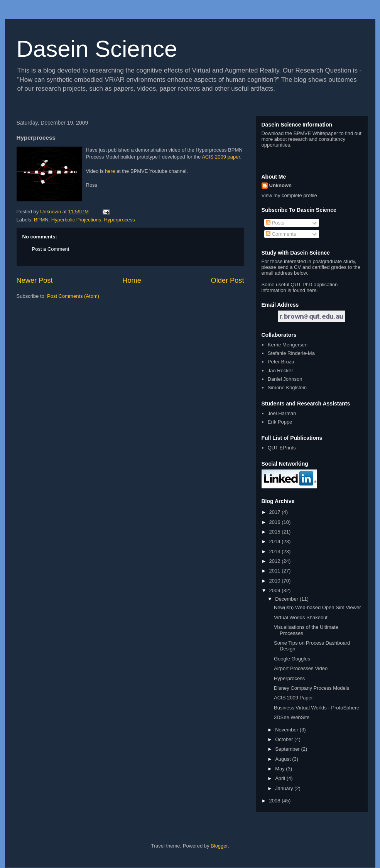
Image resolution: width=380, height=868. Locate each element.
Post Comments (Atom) (73, 296)
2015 (276, 532)
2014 (276, 541)
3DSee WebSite (292, 717)
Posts (275, 223)
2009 (276, 590)
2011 (276, 571)
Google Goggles (292, 659)
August (284, 759)
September (288, 749)
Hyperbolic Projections (76, 220)
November (287, 730)
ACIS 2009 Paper (293, 698)
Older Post (228, 280)
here (110, 171)
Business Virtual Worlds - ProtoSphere (317, 708)
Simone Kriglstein (287, 388)
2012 (276, 561)
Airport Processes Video (301, 668)
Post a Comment (51, 249)
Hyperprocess (119, 220)
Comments (281, 234)
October (285, 739)
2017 (276, 512)
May (280, 769)
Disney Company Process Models (312, 688)
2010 (276, 581)
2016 (276, 522)
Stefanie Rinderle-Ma (291, 353)
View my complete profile (289, 195)
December (287, 599)
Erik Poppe (280, 422)
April (281, 778)
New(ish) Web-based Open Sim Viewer (318, 607)
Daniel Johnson (285, 379)
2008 (276, 801)
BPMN (41, 220)
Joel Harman (282, 413)
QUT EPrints (282, 448)
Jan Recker (280, 371)
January (285, 788)
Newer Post (35, 280)
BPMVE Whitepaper (316, 133)
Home (132, 280)
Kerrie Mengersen (288, 345)
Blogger (219, 846)
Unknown (281, 185)
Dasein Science (97, 49)
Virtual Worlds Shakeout (301, 617)
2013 (276, 551)
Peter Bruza (281, 362)
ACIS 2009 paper (221, 157)
